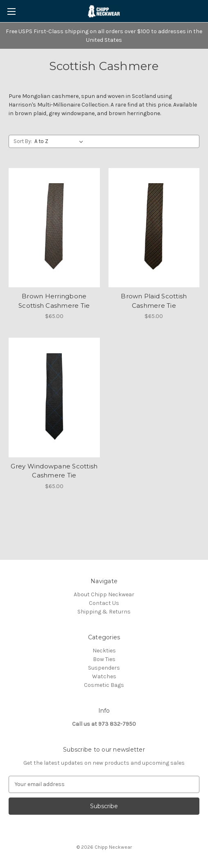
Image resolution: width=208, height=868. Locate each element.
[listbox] (60, 141)
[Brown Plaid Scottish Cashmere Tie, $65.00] (154, 228)
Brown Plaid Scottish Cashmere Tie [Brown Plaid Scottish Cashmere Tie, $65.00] (154, 301)
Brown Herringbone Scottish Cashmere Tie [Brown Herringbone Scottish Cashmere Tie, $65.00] (54, 301)
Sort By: (23, 141)
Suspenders (104, 668)
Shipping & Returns (104, 612)
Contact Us (104, 603)
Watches (104, 676)
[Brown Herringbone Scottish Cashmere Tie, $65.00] (54, 228)
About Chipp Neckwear (104, 594)
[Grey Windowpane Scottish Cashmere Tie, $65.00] (54, 397)
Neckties (104, 651)
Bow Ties (104, 659)
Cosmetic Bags (104, 685)
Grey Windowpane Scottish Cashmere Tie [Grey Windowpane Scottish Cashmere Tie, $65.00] (54, 471)
